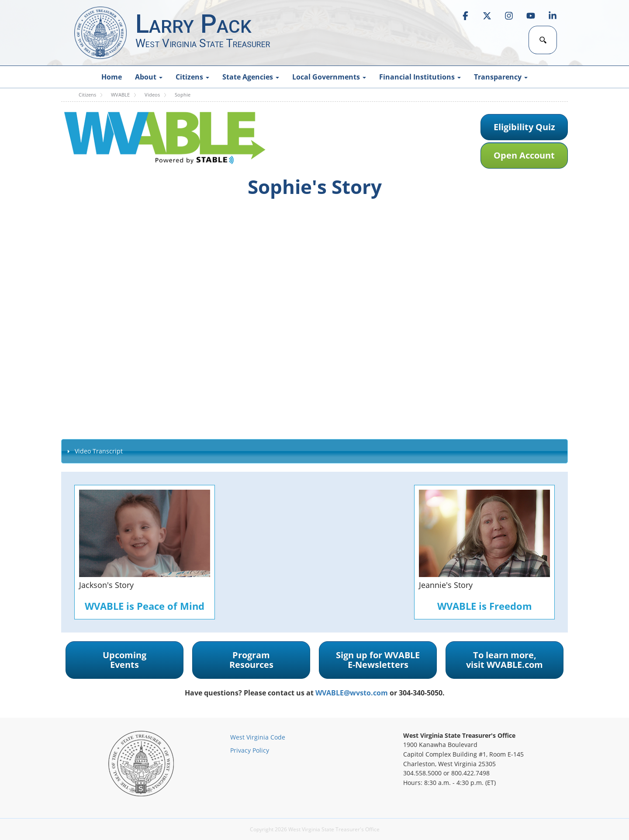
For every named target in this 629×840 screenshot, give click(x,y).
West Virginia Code (258, 737)
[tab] (314, 451)
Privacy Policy (250, 750)
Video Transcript (99, 451)
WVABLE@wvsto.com (352, 693)
